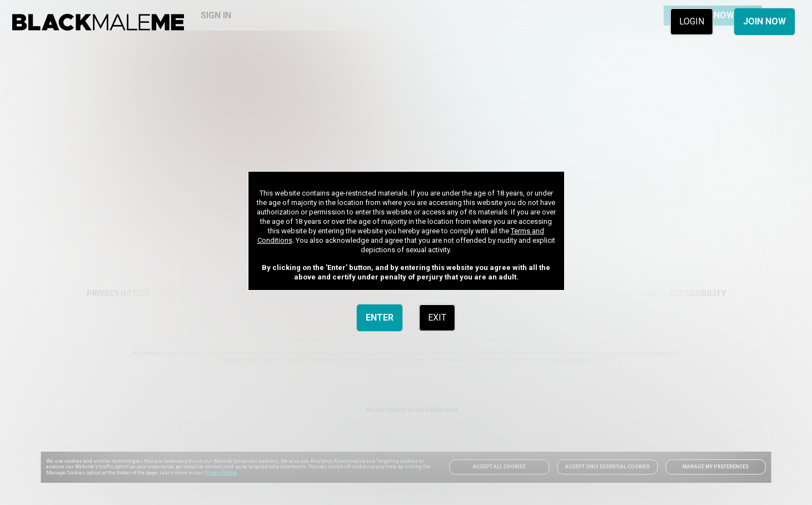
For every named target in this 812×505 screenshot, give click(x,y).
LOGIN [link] (692, 21)
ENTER (380, 317)
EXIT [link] (437, 317)
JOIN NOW (764, 21)
